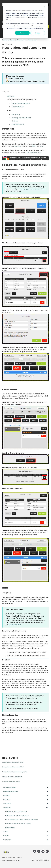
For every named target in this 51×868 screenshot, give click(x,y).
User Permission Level (34, 153)
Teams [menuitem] (5, 832)
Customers (21, 40)
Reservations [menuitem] (10, 828)
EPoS (34, 146)
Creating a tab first (18, 107)
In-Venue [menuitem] (6, 800)
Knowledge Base (8, 40)
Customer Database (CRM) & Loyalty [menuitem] (18, 824)
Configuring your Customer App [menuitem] (16, 812)
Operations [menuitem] (7, 803)
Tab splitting (16, 115)
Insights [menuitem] (6, 836)
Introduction (11, 96)
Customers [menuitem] (7, 808)
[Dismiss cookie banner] (44, 7)
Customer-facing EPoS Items (11, 782)
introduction (17, 146)
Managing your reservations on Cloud (33, 189)
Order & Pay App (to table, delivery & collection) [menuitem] (21, 820)
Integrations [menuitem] (7, 840)
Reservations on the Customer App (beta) (15, 772)
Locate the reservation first (21, 103)
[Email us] (47, 851)
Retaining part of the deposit (21, 118)
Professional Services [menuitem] (11, 791)
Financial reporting (18, 124)
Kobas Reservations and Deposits (12, 777)
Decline (38, 33)
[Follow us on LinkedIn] (43, 851)
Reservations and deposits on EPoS (13, 767)
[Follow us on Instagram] (39, 851)
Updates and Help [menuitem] (9, 787)
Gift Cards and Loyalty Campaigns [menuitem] (17, 816)
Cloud (42, 146)
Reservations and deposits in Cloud (13, 762)
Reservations (33, 40)
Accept (22, 33)
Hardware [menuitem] (7, 796)
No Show (15, 121)
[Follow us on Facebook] (35, 851)
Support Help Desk (15, 624)
